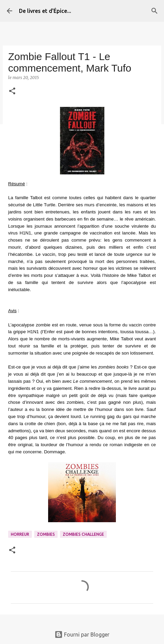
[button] (12, 91)
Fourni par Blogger (82, 634)
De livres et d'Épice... (45, 11)
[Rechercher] (155, 11)
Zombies (46, 534)
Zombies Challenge (83, 534)
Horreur (20, 534)
